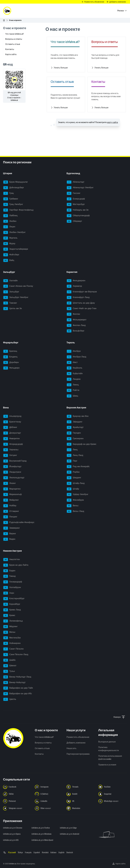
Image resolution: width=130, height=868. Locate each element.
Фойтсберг (11, 255)
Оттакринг (11, 511)
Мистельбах (12, 638)
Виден (9, 539)
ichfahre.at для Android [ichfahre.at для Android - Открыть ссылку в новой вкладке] (69, 834)
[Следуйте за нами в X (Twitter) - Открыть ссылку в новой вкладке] (49, 794)
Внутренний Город (15, 461)
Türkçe (20, 852)
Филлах (73, 314)
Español (37, 852)
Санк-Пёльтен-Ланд (16, 655)
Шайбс (9, 660)
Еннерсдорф (76, 199)
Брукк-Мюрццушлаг (16, 182)
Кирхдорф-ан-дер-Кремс (82, 444)
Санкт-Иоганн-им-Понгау (18, 286)
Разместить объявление (78, 737)
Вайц (9, 260)
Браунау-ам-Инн (78, 416)
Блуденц (10, 357)
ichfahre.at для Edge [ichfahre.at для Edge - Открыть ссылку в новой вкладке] (68, 828)
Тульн (9, 671)
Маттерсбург (76, 204)
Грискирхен (75, 439)
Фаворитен (11, 439)
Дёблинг (10, 427)
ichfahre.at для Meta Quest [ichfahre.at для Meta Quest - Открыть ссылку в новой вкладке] (42, 840)
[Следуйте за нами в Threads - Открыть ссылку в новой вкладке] (81, 787)
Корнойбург (12, 604)
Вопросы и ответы (14, 39)
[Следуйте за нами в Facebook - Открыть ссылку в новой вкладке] (17, 787)
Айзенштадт (76, 182)
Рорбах (73, 472)
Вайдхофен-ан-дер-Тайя (18, 688)
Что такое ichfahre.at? (14, 34)
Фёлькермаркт (77, 320)
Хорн (9, 593)
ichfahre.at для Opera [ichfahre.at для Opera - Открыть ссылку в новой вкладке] (12, 834)
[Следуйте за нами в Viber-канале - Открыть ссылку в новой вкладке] (49, 808)
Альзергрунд (12, 416)
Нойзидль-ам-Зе (78, 210)
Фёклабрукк (75, 500)
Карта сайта (11, 54)
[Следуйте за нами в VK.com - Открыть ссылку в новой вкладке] (81, 801)
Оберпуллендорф (78, 216)
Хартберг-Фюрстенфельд (18, 210)
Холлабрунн (12, 588)
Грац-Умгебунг (13, 204)
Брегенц (10, 351)
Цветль (10, 699)
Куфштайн (75, 374)
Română (45, 852)
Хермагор (74, 286)
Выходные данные (107, 742)
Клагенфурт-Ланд (78, 297)
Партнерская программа (78, 754)
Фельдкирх (11, 368)
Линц (72, 450)
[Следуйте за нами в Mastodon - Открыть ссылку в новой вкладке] (81, 808)
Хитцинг (10, 455)
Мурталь (10, 238)
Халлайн (10, 281)
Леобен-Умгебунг (14, 232)
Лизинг (10, 483)
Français (28, 852)
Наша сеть (71, 748)
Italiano (53, 852)
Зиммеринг (12, 528)
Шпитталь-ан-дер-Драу (81, 303)
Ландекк (74, 379)
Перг (72, 461)
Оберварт (74, 221)
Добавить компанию (76, 743)
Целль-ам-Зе (13, 309)
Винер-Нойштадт (14, 683)
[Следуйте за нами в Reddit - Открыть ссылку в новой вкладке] (81, 794)
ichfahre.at (13, 864)
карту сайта (112, 122)
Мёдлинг (10, 627)
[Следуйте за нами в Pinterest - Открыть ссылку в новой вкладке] (17, 801)
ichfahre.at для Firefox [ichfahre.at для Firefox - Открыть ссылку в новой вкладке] (41, 828)
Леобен (10, 221)
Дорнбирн (11, 363)
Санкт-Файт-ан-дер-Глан (82, 309)
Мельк (9, 632)
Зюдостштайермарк (16, 249)
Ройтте (73, 390)
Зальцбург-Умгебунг (16, 297)
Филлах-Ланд (76, 325)
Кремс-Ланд (12, 610)
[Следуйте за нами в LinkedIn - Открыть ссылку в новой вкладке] (49, 801)
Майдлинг (11, 500)
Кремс (9, 616)
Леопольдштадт (14, 478)
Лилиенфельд (13, 621)
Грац (9, 193)
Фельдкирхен (76, 281)
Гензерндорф (13, 582)
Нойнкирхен (12, 643)
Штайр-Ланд (76, 483)
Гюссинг (74, 193)
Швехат (10, 666)
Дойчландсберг (14, 188)
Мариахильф (13, 495)
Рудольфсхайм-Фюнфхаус (19, 522)
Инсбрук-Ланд (76, 357)
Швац (72, 396)
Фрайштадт (75, 427)
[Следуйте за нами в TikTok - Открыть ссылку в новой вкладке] (17, 794)
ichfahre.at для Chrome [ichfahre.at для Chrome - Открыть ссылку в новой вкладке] (13, 828)
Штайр (73, 489)
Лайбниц (10, 216)
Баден (9, 571)
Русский (12, 852)
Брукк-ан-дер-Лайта (16, 565)
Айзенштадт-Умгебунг (80, 188)
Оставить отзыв (13, 44)
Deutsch (70, 852)
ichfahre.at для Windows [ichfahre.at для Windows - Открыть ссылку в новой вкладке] (42, 834)
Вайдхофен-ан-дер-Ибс (18, 694)
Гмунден (74, 433)
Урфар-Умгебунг (78, 495)
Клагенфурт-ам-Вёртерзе (82, 292)
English (61, 852)
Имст (72, 363)
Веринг (10, 534)
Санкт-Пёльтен (13, 649)
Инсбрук (74, 351)
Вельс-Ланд (75, 511)
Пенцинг (10, 517)
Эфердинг (75, 422)
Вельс (73, 506)
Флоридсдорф (13, 444)
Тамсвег (10, 303)
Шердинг (74, 478)
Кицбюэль (75, 368)
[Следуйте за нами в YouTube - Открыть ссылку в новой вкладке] (113, 787)
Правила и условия (107, 765)
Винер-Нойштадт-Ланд (17, 677)
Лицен (9, 227)
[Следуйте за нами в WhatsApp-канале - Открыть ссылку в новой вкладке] (113, 801)
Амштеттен (12, 560)
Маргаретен (12, 489)
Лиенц (73, 385)
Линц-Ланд (75, 455)
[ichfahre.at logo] (7, 11)
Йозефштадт (12, 467)
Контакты (10, 49)
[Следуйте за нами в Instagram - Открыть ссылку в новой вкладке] (49, 787)
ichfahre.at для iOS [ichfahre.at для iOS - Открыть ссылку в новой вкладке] (11, 840)
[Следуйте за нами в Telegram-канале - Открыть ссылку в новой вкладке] (17, 808)
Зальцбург (11, 292)
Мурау (9, 244)
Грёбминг (11, 199)
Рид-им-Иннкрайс (78, 467)
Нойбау (10, 506)
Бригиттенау (12, 422)
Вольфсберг (76, 331)
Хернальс (11, 450)
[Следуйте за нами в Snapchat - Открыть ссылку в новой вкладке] (113, 794)
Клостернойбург (14, 599)
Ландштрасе (12, 472)
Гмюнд (9, 576)
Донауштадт (12, 433)
